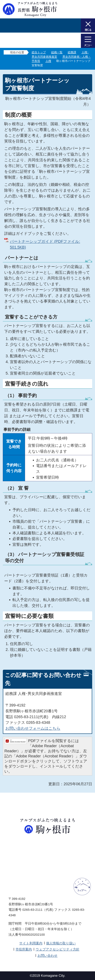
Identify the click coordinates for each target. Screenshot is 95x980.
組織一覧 (57, 52)
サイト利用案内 (31, 943)
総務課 (72, 52)
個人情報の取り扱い (61, 943)
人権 (48, 61)
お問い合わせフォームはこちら (33, 728)
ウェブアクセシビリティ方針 (58, 949)
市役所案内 (24, 949)
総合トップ (39, 52)
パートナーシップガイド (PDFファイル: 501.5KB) (45, 244)
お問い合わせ (47, 956)
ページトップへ (82, 887)
